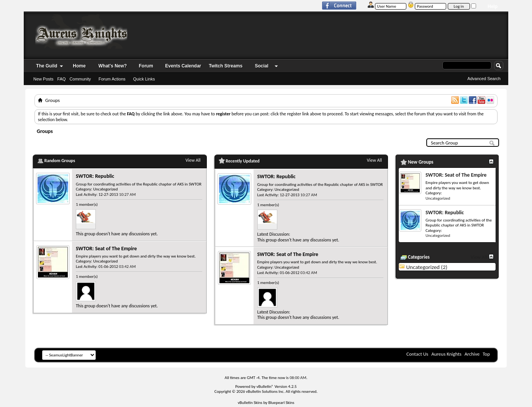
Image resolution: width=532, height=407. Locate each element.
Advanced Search (484, 79)
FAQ (62, 79)
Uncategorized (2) (427, 267)
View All (193, 160)
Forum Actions (112, 79)
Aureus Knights (446, 354)
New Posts (43, 79)
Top (486, 354)
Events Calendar (183, 66)
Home (79, 66)
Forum (146, 66)
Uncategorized (105, 189)
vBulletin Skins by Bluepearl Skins (266, 403)
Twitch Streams (226, 66)
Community (80, 79)
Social (261, 66)
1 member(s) (87, 204)
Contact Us (417, 354)
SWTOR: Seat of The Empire (106, 249)
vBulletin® (265, 386)
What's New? (113, 66)
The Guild (47, 66)
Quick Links (144, 79)
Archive (472, 354)
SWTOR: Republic (95, 176)
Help (493, 7)
